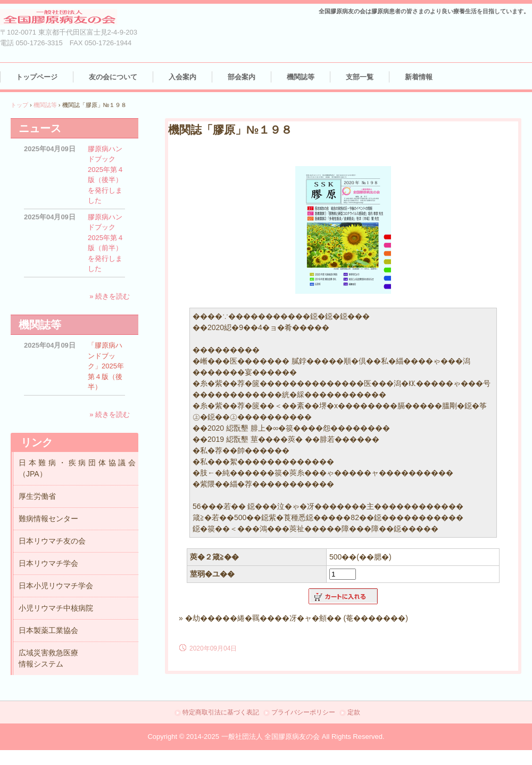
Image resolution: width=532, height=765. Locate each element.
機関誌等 (301, 77)
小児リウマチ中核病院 (56, 608)
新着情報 (419, 77)
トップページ (37, 77)
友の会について (113, 77)
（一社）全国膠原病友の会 (69, 18)
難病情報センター (48, 519)
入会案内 (182, 77)
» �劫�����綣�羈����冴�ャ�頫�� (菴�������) (293, 618)
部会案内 (242, 77)
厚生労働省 (37, 496)
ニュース (40, 128)
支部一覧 (360, 77)
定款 (354, 712)
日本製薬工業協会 (48, 630)
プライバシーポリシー (303, 712)
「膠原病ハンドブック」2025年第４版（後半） (106, 366)
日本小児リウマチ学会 (56, 586)
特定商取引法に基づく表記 (221, 712)
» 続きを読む (110, 296)
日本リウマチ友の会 (52, 541)
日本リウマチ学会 (48, 563)
